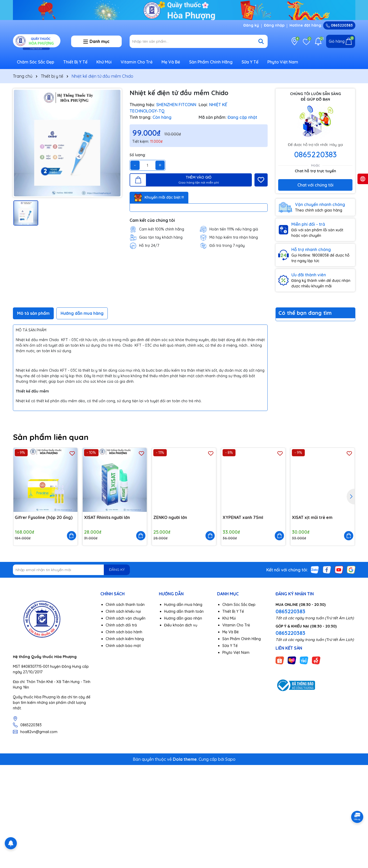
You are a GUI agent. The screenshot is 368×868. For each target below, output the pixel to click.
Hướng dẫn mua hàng (183, 605)
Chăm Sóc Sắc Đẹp (36, 62)
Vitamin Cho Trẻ (137, 62)
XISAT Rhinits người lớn (107, 517)
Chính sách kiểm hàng (125, 639)
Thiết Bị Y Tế (75, 62)
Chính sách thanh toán (125, 605)
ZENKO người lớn (170, 517)
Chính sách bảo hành (124, 632)
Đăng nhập (274, 25)
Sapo (230, 759)
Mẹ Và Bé (171, 62)
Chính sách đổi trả (121, 625)
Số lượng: (138, 155)
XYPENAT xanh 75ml (243, 517)
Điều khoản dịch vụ (181, 625)
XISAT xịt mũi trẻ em (312, 517)
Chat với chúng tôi (315, 185)
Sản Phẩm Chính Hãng (211, 62)
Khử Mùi (104, 62)
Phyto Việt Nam (283, 62)
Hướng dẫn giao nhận (183, 618)
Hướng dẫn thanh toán (184, 611)
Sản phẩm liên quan (51, 437)
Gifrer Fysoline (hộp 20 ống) (44, 517)
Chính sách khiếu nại (123, 611)
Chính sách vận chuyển (126, 618)
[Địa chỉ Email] (72, 570)
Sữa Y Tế (250, 62)
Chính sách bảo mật (123, 646)
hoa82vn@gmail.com (39, 732)
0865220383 (339, 25)
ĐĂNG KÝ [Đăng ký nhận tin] (117, 570)
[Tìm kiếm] (261, 41)
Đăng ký (251, 25)
